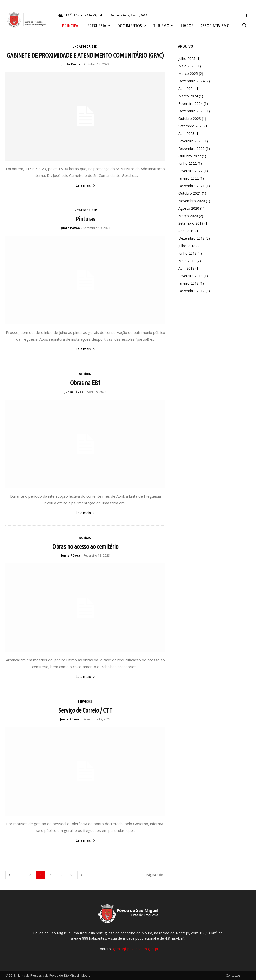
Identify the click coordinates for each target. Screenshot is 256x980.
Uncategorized (85, 47)
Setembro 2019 (191, 223)
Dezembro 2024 (192, 81)
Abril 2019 (186, 231)
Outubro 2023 (190, 118)
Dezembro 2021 (192, 186)
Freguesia (99, 26)
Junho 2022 (188, 163)
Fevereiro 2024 (191, 103)
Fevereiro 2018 (191, 276)
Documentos (132, 26)
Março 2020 (188, 216)
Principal (71, 26)
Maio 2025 (187, 66)
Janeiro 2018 (189, 283)
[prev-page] (10, 875)
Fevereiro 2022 (191, 171)
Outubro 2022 (190, 156)
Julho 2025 (187, 59)
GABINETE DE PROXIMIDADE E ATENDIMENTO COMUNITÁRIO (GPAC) (85, 55)
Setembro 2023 (191, 126)
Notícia (85, 374)
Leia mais (86, 185)
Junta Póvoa (71, 64)
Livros (187, 26)
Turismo (163, 26)
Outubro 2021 (190, 193)
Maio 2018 (187, 261)
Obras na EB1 (85, 383)
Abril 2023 (186, 133)
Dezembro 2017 (192, 291)
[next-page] (82, 875)
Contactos (233, 975)
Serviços (85, 702)
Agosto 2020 (189, 208)
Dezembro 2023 (192, 111)
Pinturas (85, 219)
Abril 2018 (186, 268)
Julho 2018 (187, 246)
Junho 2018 (188, 253)
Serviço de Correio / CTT (85, 710)
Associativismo (215, 26)
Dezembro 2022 (192, 148)
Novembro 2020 (192, 201)
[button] (244, 26)
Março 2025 (188, 74)
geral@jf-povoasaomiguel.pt (136, 949)
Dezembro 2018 (192, 238)
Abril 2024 (186, 88)
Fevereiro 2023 (191, 141)
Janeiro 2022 (189, 178)
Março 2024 (188, 96)
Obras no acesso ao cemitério (85, 547)
